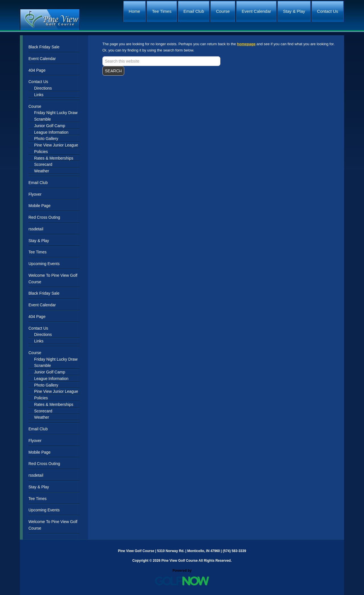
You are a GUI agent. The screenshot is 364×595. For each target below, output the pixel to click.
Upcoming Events (44, 264)
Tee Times (38, 252)
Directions (43, 88)
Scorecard (43, 164)
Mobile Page (40, 206)
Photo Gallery (46, 139)
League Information (51, 132)
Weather (42, 171)
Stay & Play (39, 241)
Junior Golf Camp (50, 126)
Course (35, 106)
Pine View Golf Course (50, 19)
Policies (41, 152)
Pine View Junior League (56, 145)
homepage (246, 44)
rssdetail (36, 229)
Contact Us (38, 82)
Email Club (38, 183)
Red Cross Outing (44, 217)
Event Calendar (42, 59)
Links (39, 95)
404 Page (37, 70)
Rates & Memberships (54, 158)
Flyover (35, 194)
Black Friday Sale (44, 47)
